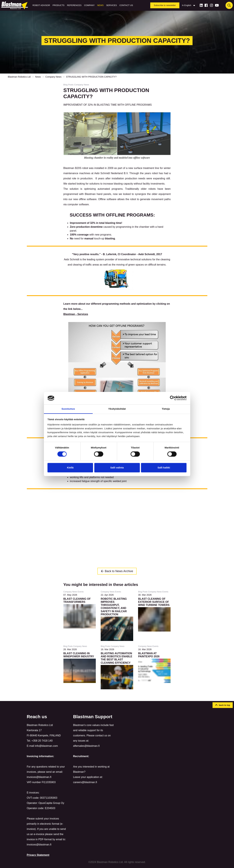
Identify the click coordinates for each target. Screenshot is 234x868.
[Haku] (229, 5)
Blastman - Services (76, 314)
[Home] (15, 5)
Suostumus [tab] (68, 409)
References (74, 5)
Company (89, 5)
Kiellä (70, 468)
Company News (53, 77)
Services (112, 5)
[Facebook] (206, 5)
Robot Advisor (41, 5)
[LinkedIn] (201, 5)
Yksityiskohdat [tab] (117, 409)
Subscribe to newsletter (165, 5)
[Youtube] (217, 5)
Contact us (126, 5)
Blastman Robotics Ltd (19, 77)
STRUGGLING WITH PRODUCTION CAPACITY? (91, 77)
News (100, 5)
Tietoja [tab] (166, 409)
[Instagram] (211, 5)
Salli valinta (117, 468)
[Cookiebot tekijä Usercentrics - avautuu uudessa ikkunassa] (172, 398)
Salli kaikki (164, 468)
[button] (223, 705)
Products (58, 5)
